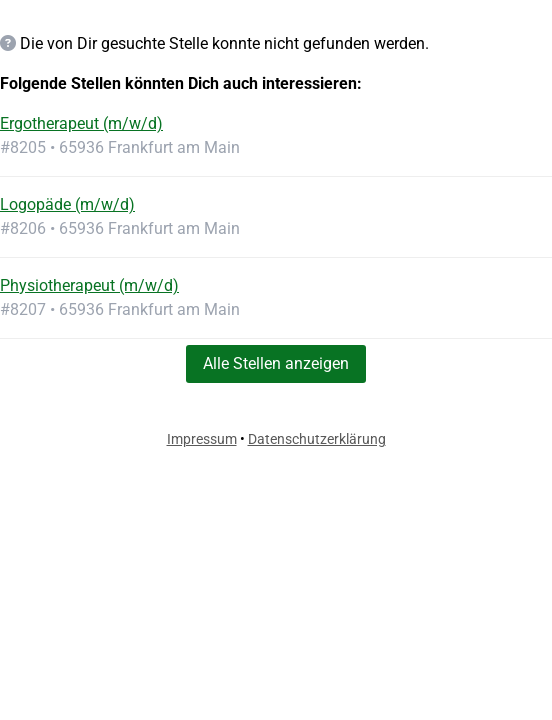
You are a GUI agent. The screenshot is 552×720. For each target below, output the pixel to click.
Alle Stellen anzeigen (276, 363)
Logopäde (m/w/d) (67, 204)
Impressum (202, 439)
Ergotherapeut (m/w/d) (81, 123)
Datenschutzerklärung (317, 439)
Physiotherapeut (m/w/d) (89, 285)
